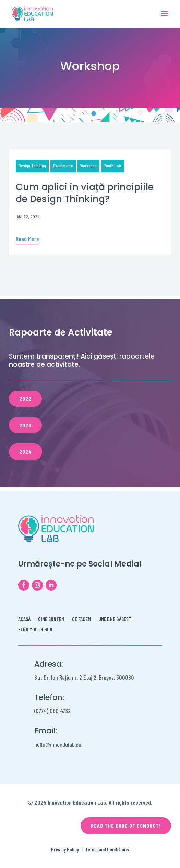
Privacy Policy (65, 849)
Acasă (24, 619)
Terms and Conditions (107, 849)
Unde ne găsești (116, 619)
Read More (27, 239)
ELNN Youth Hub (35, 630)
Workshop (88, 166)
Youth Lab (112, 166)
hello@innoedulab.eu (58, 744)
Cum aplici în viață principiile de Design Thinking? (85, 193)
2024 (26, 452)
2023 (25, 425)
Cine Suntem (51, 619)
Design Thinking (32, 166)
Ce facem (81, 619)
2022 (25, 399)
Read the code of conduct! (126, 826)
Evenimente (63, 166)
